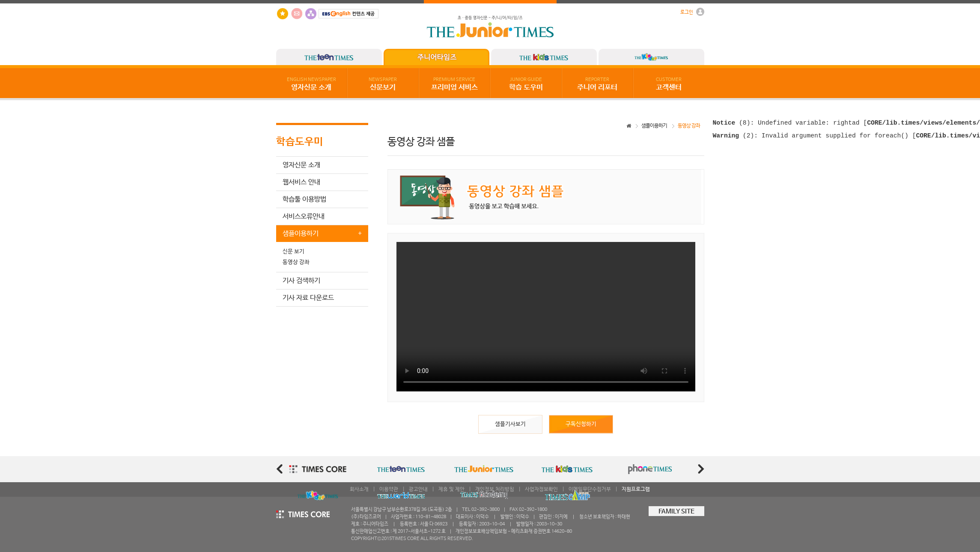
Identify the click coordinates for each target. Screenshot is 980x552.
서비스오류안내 (304, 216)
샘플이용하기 (654, 126)
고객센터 (669, 84)
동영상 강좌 (296, 262)
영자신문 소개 (311, 84)
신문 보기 (293, 252)
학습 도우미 (526, 84)
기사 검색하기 (301, 281)
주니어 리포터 (597, 84)
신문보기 (383, 84)
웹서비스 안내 (301, 182)
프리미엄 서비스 (454, 84)
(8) (732, 124)
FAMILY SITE (676, 512)
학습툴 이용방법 (304, 199)
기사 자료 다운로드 (308, 298)
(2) (734, 138)
